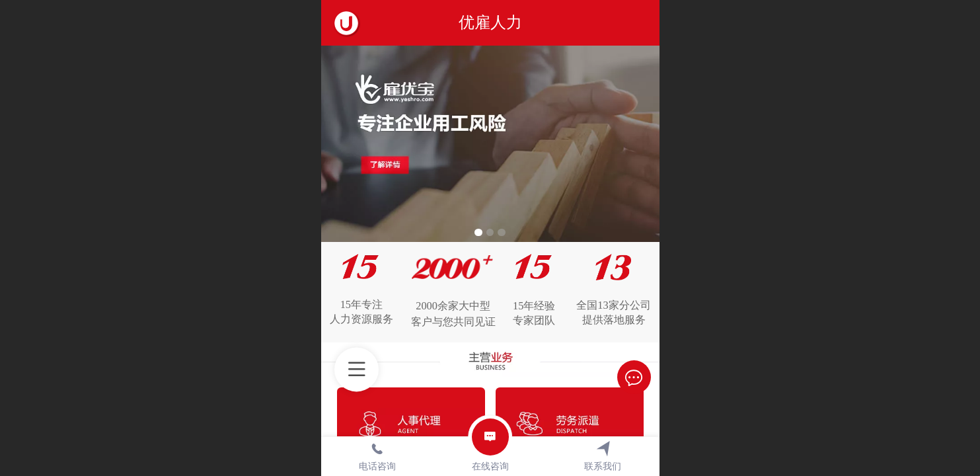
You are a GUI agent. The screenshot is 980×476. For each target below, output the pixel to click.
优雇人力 (490, 22)
